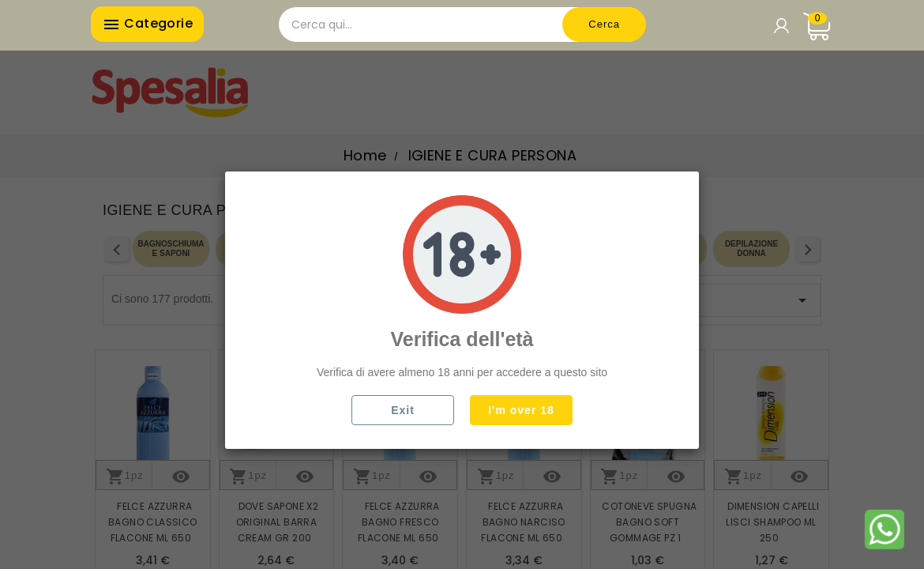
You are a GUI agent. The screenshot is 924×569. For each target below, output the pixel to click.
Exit (403, 410)
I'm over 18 (521, 410)
